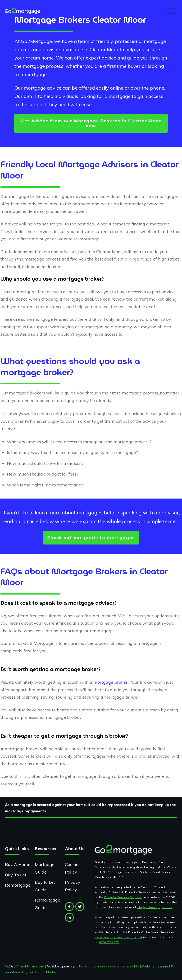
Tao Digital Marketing (45, 972)
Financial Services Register (123, 897)
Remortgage (18, 885)
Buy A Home (18, 864)
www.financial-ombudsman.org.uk (119, 937)
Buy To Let (16, 875)
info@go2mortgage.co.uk (154, 907)
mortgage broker (110, 682)
